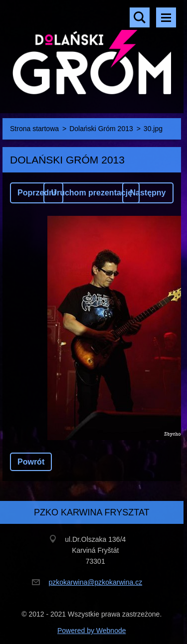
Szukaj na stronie (140, 17)
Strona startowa (34, 129)
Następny (148, 193)
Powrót (31, 462)
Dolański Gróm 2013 (101, 129)
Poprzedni (37, 193)
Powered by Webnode (92, 631)
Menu (166, 17)
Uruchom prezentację (92, 193)
